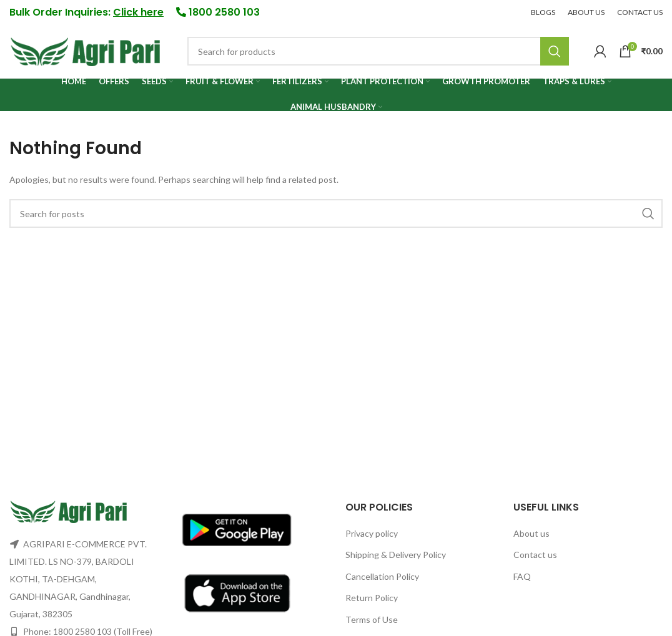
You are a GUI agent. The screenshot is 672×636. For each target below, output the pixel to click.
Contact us (535, 555)
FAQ (522, 576)
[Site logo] (86, 50)
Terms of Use (372, 619)
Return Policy (372, 598)
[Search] (378, 52)
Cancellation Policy (382, 576)
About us (531, 533)
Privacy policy (372, 533)
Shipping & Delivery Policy (396, 555)
